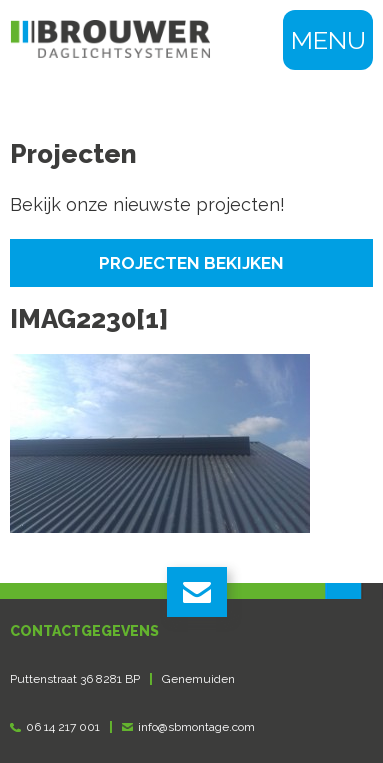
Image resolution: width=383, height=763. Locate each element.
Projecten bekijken (191, 263)
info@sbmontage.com (196, 727)
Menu (328, 40)
